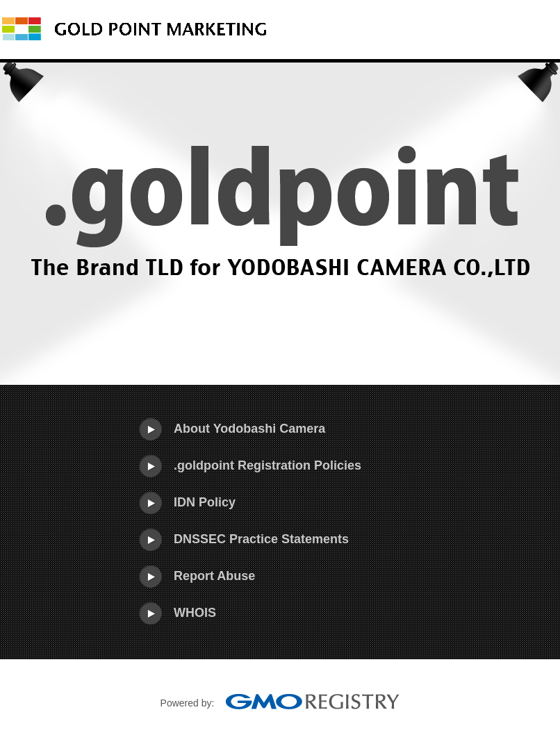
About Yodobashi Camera (249, 429)
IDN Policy (205, 502)
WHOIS (195, 613)
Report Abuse (214, 576)
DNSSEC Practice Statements (261, 539)
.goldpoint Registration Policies (267, 465)
